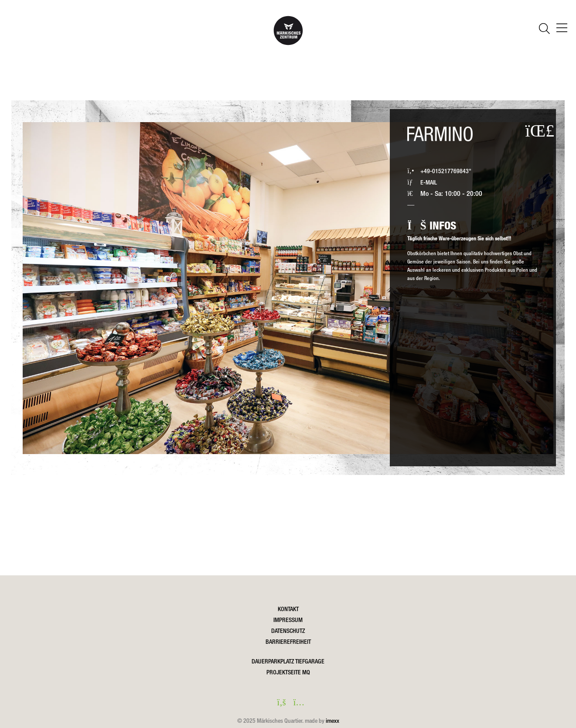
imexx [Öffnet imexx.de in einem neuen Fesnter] (332, 721)
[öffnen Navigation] (562, 29)
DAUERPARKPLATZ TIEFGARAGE (288, 661)
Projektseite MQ (288, 672)
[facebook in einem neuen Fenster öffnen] (279, 703)
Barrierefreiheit (288, 642)
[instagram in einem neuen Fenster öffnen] (297, 703)
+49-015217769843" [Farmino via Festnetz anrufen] (446, 171)
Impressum (288, 620)
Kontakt (288, 609)
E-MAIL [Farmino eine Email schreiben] (429, 182)
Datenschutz (288, 631)
